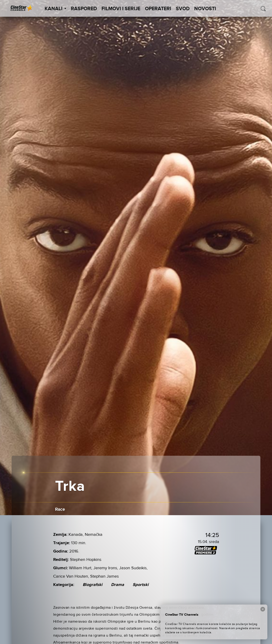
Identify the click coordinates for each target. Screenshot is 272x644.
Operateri (158, 9)
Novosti (205, 9)
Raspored (84, 9)
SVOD (183, 9)
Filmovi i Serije (121, 9)
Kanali (55, 9)
